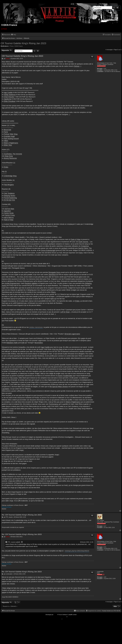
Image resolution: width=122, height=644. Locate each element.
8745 (105, 69)
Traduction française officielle (58, 617)
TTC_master (101, 521)
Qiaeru (69, 617)
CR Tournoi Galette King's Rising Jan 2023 (23, 43)
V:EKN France (18, 46)
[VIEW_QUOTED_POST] (22, 542)
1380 (105, 577)
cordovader (100, 572)
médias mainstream (36, 327)
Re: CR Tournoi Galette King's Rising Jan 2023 (22, 515)
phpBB (56, 615)
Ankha (99, 62)
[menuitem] (13, 35)
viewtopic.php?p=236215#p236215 (77, 551)
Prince (12, 46)
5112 (105, 526)
